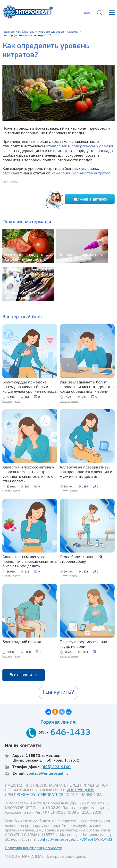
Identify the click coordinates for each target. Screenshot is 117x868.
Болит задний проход (22, 642)
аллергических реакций (93, 146)
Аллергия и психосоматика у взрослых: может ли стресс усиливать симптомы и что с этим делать (28, 474)
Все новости (24, 675)
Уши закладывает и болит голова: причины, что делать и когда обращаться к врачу (87, 387)
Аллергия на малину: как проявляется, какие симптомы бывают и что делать (30, 562)
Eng (87, 13)
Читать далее (11, 401)
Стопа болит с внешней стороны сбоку (81, 559)
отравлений (57, 146)
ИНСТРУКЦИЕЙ (80, 790)
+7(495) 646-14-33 (96, 840)
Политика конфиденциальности (33, 848)
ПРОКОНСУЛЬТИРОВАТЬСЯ (39, 795)
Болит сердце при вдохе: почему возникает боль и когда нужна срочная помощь (30, 387)
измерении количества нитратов (81, 173)
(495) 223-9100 (56, 767)
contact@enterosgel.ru (48, 774)
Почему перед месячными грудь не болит (83, 644)
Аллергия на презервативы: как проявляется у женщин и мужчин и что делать (86, 472)
